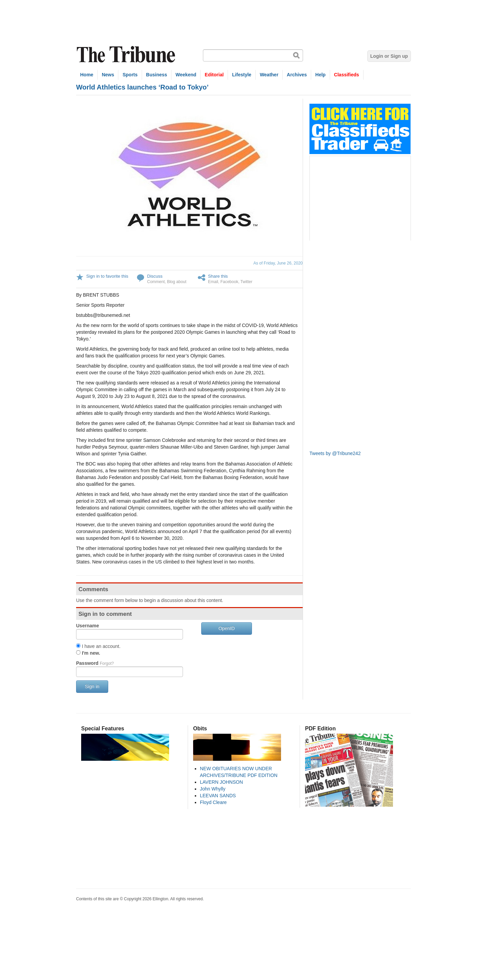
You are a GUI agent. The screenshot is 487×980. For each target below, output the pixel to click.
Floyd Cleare (213, 802)
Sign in (92, 686)
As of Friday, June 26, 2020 (278, 263)
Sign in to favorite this (107, 276)
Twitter (246, 282)
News (108, 75)
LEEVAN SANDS (218, 796)
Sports (130, 75)
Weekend (186, 75)
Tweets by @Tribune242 (335, 453)
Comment (156, 282)
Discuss (155, 276)
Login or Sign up (389, 56)
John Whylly (213, 789)
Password (95, 663)
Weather (269, 75)
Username (88, 626)
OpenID (227, 628)
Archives (297, 75)
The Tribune (127, 55)
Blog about (177, 282)
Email (213, 282)
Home (87, 75)
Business (157, 75)
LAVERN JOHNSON (221, 782)
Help (320, 75)
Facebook (229, 282)
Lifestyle (242, 75)
